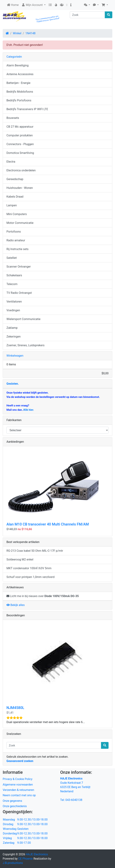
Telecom (12, 284)
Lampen (12, 205)
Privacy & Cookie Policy (18, 779)
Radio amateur (16, 240)
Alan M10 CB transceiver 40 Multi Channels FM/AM (48, 524)
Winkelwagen (15, 356)
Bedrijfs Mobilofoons (20, 92)
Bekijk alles (16, 605)
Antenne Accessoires (20, 74)
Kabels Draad (15, 197)
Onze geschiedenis (15, 806)
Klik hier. (29, 410)
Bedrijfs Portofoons (19, 100)
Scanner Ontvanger (19, 267)
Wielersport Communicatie (24, 319)
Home (13, 5)
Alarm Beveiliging (17, 65)
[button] (87, 5)
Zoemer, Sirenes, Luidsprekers (25, 345)
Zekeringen (14, 337)
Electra (11, 162)
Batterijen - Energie (18, 83)
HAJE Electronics (37, 854)
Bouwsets (13, 118)
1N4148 (30, 33)
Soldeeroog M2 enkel (20, 559)
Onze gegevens (12, 801)
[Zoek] (87, 15)
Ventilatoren (14, 302)
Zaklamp (12, 328)
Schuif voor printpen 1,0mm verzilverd (30, 577)
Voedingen (13, 310)
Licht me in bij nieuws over (43, 596)
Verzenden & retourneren (18, 790)
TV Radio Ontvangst (19, 293)
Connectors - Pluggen (20, 144)
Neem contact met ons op (19, 795)
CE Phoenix (26, 859)
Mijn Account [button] (32, 5)
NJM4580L (15, 708)
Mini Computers (17, 214)
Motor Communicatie (20, 223)
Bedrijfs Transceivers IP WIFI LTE (27, 109)
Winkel (17, 33)
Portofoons (14, 232)
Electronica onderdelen (21, 170)
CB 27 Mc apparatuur (20, 127)
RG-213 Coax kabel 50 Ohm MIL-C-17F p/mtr (35, 551)
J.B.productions (13, 863)
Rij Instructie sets (17, 249)
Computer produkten (20, 135)
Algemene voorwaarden (18, 785)
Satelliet (12, 258)
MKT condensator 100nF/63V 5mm (29, 568)
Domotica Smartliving (20, 153)
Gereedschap (15, 179)
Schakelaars (14, 275)
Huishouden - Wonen (20, 188)
